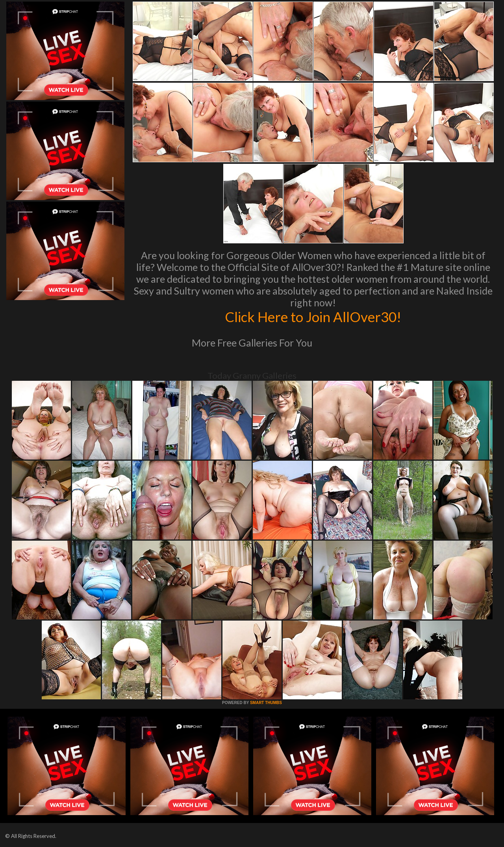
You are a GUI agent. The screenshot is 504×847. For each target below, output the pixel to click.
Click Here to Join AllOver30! (313, 317)
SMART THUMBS (266, 703)
